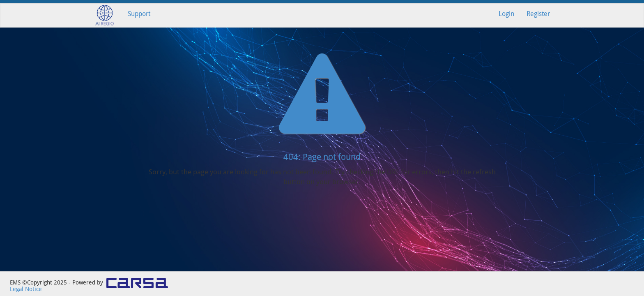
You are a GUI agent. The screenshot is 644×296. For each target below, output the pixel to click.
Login (506, 14)
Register (538, 14)
